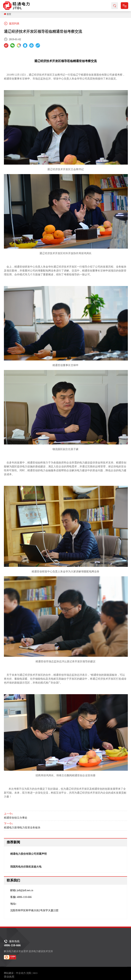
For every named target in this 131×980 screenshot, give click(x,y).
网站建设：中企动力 (15, 973)
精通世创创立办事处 (16, 818)
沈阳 (29, 973)
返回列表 (12, 23)
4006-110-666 (24, 897)
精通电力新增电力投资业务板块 (22, 828)
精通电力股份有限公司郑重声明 (28, 854)
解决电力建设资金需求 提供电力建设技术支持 (28, 951)
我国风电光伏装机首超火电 (26, 867)
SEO (35, 973)
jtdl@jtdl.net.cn (25, 890)
